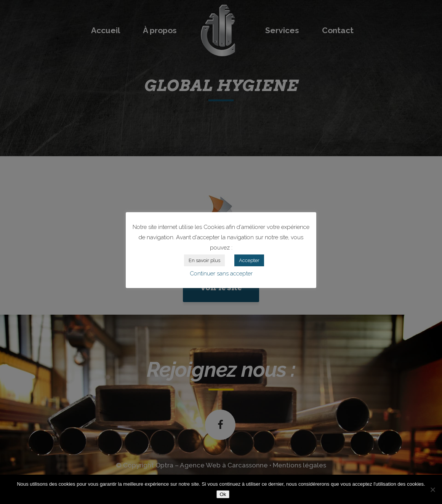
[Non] (432, 490)
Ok (223, 494)
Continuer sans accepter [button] (221, 274)
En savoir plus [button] (204, 260)
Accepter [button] (249, 260)
